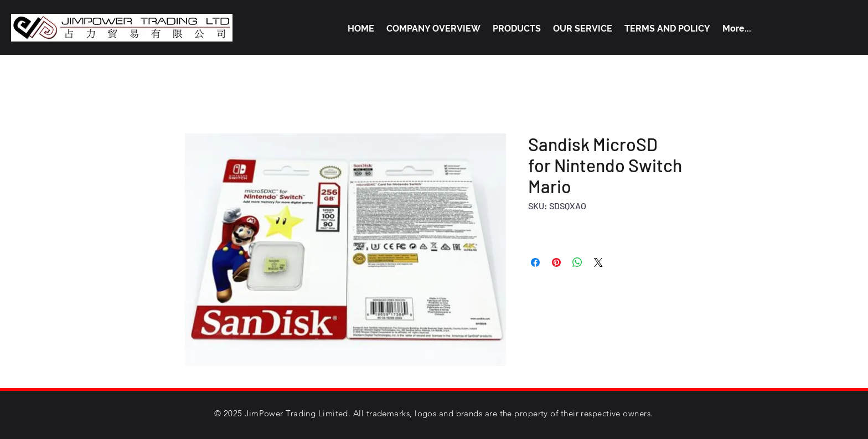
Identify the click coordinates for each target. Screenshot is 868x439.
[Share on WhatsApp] (577, 262)
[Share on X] (598, 262)
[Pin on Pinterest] (556, 262)
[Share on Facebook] (535, 262)
